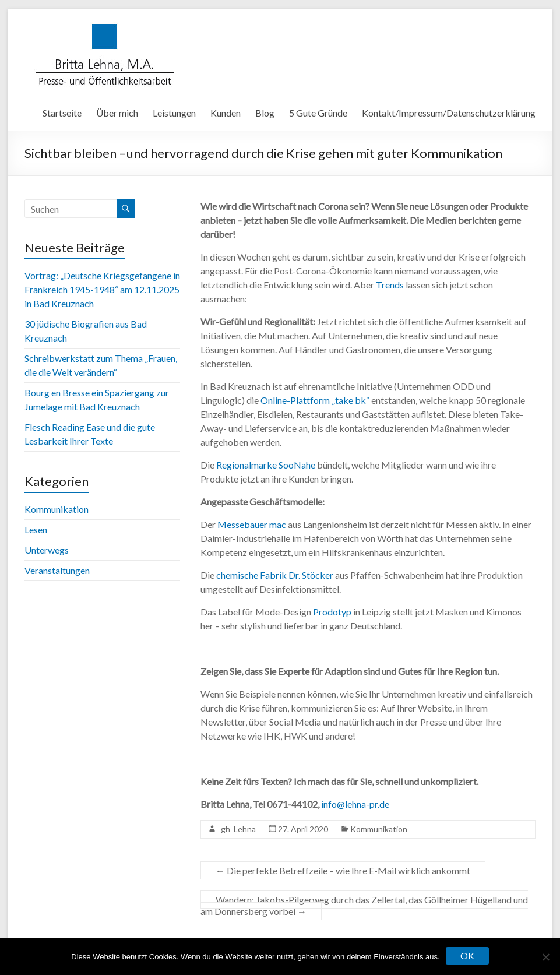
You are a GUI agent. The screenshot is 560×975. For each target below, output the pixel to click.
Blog (265, 113)
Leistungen (174, 113)
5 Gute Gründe (318, 113)
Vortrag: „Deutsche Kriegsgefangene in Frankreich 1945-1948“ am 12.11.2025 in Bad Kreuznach (102, 289)
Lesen (36, 529)
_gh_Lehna (237, 829)
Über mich (117, 113)
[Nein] (545, 957)
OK (467, 955)
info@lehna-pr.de (355, 804)
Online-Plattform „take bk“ (315, 400)
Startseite (62, 113)
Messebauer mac (251, 524)
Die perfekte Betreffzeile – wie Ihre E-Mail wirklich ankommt (343, 870)
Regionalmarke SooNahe (266, 465)
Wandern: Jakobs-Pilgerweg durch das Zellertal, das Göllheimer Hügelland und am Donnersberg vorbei (364, 905)
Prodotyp (332, 612)
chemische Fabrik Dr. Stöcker (275, 575)
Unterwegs (47, 550)
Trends (390, 285)
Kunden (226, 113)
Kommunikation (379, 829)
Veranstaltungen (57, 570)
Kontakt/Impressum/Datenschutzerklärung (449, 113)
